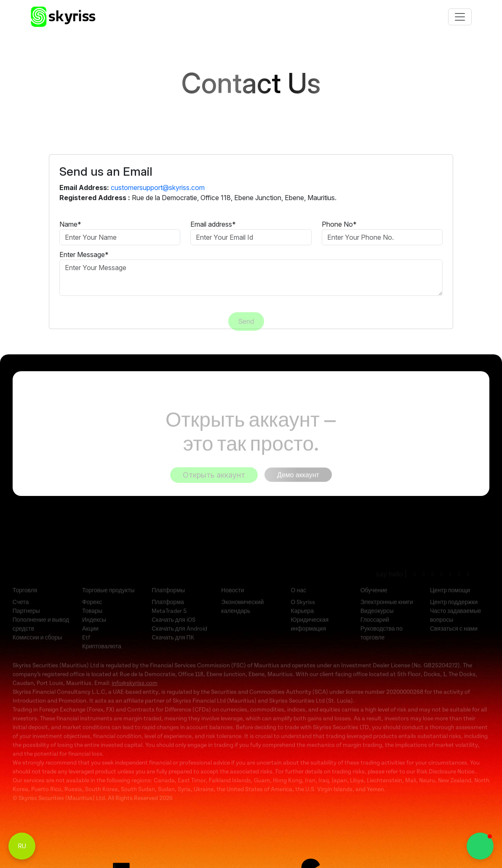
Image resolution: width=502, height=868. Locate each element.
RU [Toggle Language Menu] (22, 846)
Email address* (213, 224)
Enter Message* (84, 255)
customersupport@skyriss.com (158, 188)
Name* (70, 224)
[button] (480, 846)
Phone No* (339, 224)
